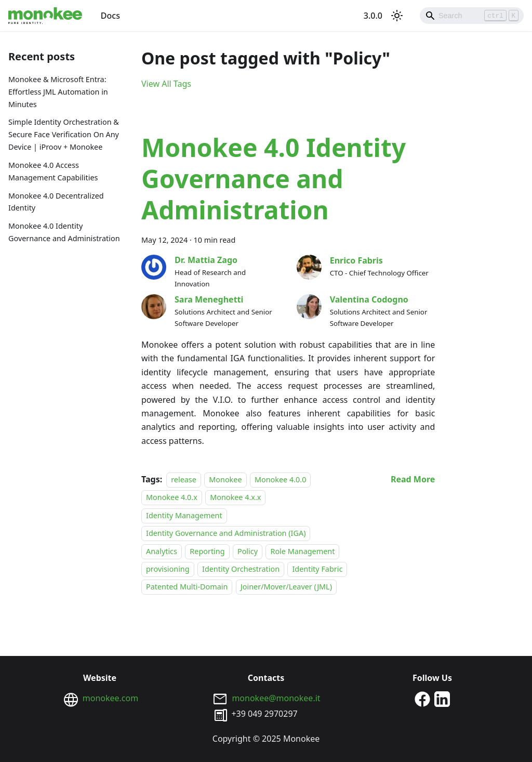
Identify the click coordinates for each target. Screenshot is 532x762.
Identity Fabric (317, 569)
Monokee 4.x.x (235, 498)
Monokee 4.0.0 (280, 479)
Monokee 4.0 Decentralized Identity (56, 202)
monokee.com (110, 698)
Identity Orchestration (241, 569)
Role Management (302, 551)
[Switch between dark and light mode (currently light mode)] (397, 16)
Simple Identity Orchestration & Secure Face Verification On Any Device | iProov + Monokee (64, 134)
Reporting (207, 551)
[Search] (472, 16)
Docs (110, 16)
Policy (248, 551)
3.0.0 (373, 16)
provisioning (168, 569)
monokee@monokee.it (276, 698)
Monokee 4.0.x (172, 498)
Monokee (225, 479)
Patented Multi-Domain (187, 587)
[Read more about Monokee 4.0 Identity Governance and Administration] (413, 479)
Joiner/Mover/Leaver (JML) (286, 587)
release (184, 479)
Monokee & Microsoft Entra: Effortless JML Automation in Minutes (58, 92)
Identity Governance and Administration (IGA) (226, 533)
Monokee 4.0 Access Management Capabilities (53, 171)
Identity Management (184, 515)
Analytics (162, 551)
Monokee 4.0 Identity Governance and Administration (64, 232)
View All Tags (166, 84)
